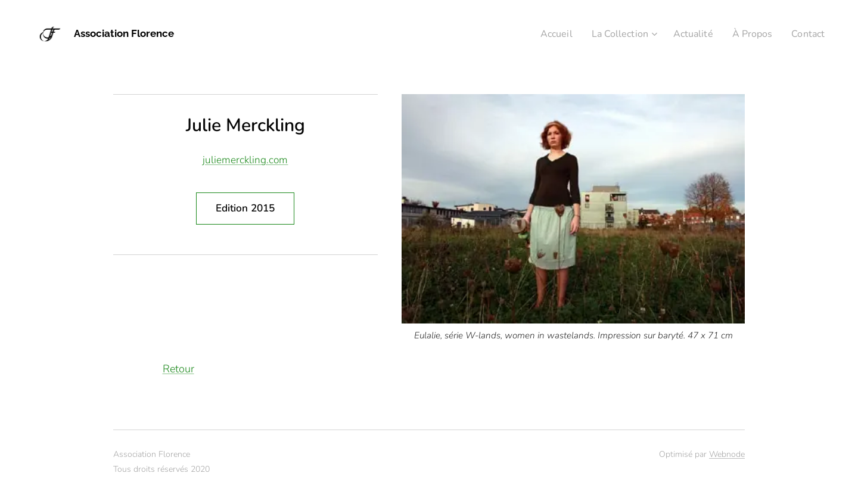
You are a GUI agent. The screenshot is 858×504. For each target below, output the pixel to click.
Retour (178, 369)
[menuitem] (543, 34)
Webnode (727, 454)
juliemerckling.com (245, 160)
